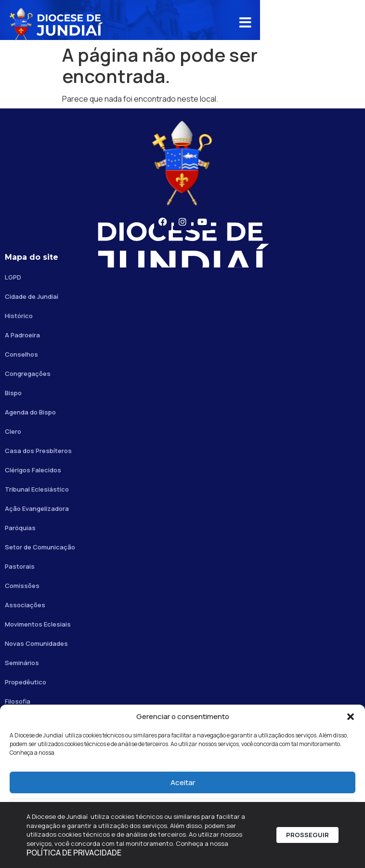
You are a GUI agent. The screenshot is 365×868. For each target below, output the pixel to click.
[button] (351, 717)
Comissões (22, 586)
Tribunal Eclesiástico (37, 489)
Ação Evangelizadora (37, 508)
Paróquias (20, 528)
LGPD (13, 277)
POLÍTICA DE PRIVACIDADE (76, 853)
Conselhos (21, 354)
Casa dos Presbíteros (38, 451)
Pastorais (20, 566)
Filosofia (18, 701)
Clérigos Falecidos (33, 470)
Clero (13, 431)
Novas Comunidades (36, 643)
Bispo (13, 393)
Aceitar (183, 782)
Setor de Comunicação (40, 547)
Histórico (19, 316)
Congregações (28, 374)
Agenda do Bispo (30, 412)
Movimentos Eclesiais (38, 624)
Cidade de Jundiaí (32, 296)
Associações (25, 605)
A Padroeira (22, 335)
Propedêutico (26, 682)
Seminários (22, 663)
